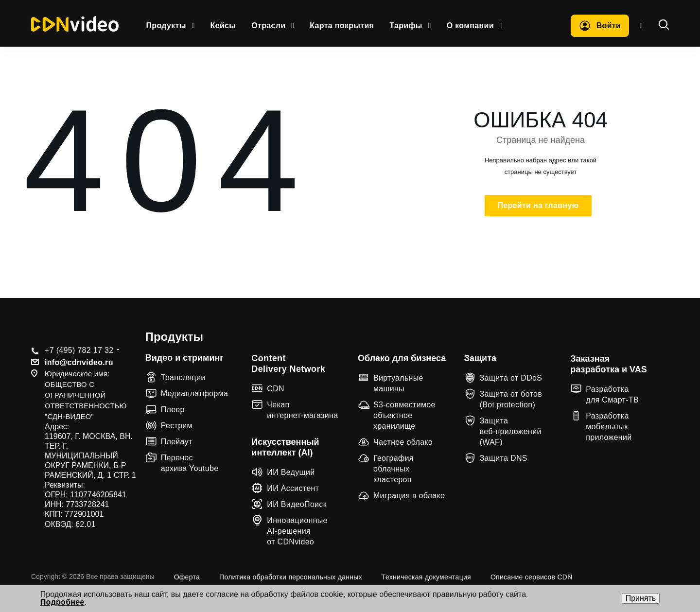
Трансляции (183, 377)
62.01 (86, 524)
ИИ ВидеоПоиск (297, 504)
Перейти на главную (538, 205)
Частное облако (403, 442)
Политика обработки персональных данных (291, 577)
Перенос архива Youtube (190, 463)
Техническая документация (426, 577)
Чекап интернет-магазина (302, 410)
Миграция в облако (409, 496)
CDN (276, 389)
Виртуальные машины (398, 383)
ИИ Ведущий (291, 472)
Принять (641, 598)
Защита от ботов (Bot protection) (511, 399)
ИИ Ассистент (293, 488)
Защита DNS (504, 458)
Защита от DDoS (511, 378)
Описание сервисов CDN (532, 577)
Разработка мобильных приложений (609, 427)
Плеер (173, 410)
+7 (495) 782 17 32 (79, 350)
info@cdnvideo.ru (79, 362)
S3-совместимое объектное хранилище (404, 415)
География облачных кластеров (394, 469)
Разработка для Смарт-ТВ (612, 394)
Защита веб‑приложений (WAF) (511, 431)
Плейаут (177, 442)
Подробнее (62, 602)
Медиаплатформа (194, 393)
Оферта (187, 577)
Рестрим (177, 426)
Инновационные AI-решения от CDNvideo (297, 531)
